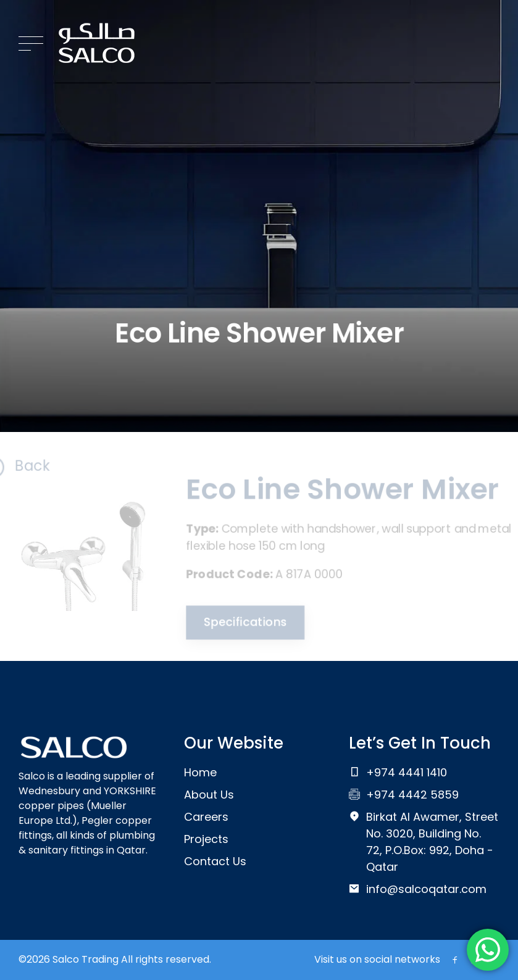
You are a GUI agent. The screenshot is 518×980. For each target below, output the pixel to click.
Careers (206, 817)
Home (200, 772)
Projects (206, 839)
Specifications (243, 624)
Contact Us (215, 861)
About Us (209, 795)
